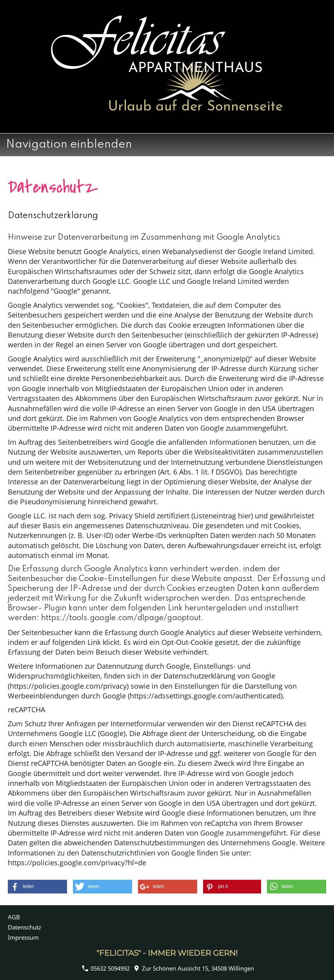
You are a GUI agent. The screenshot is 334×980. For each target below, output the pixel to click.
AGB (14, 917)
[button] (37, 887)
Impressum (23, 937)
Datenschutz (25, 927)
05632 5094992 (106, 968)
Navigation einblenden (69, 145)
